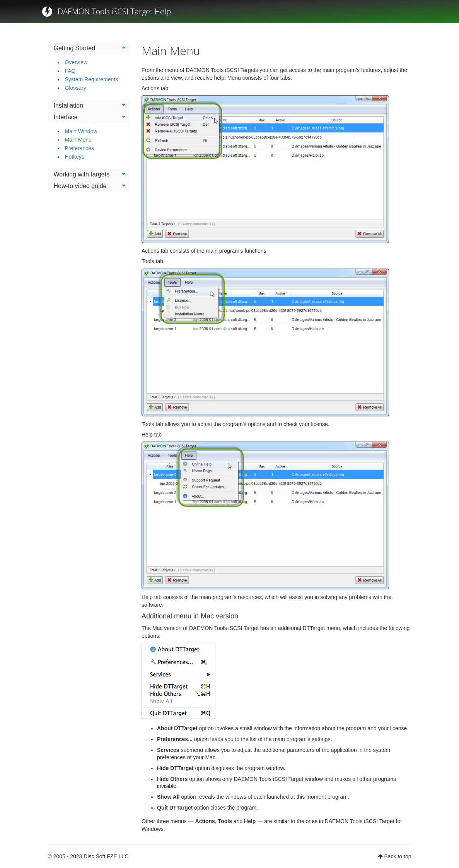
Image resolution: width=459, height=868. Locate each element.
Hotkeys (75, 157)
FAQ (70, 71)
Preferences (79, 148)
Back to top (398, 856)
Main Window (81, 131)
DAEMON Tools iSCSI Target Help (114, 11)
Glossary (76, 88)
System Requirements (92, 79)
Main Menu (78, 140)
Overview (76, 62)
